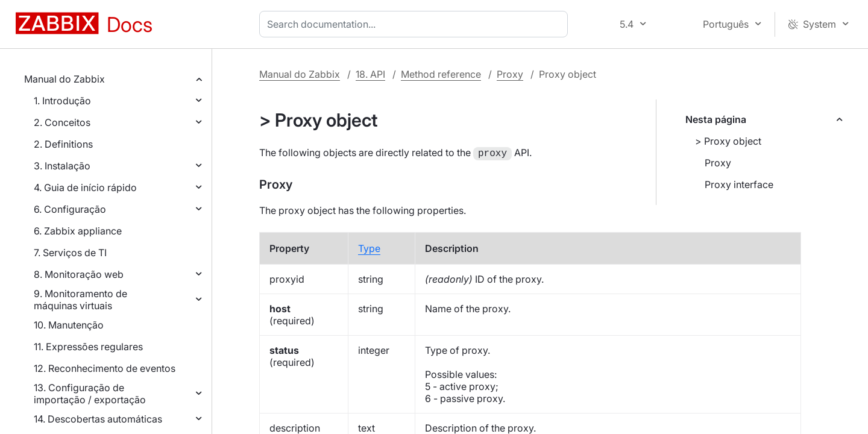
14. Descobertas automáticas (98, 419)
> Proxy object (728, 141)
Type (369, 247)
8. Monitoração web (79, 274)
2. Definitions (63, 144)
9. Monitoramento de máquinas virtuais (80, 300)
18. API (370, 74)
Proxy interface (739, 184)
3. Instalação (62, 166)
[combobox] (416, 24)
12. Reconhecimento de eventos (105, 368)
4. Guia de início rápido (85, 187)
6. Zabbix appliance (78, 231)
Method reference (441, 74)
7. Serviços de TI (70, 253)
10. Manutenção (69, 325)
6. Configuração (70, 209)
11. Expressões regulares (88, 347)
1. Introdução (62, 101)
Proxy (510, 74)
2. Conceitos (62, 122)
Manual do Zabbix (64, 79)
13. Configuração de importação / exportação (90, 394)
